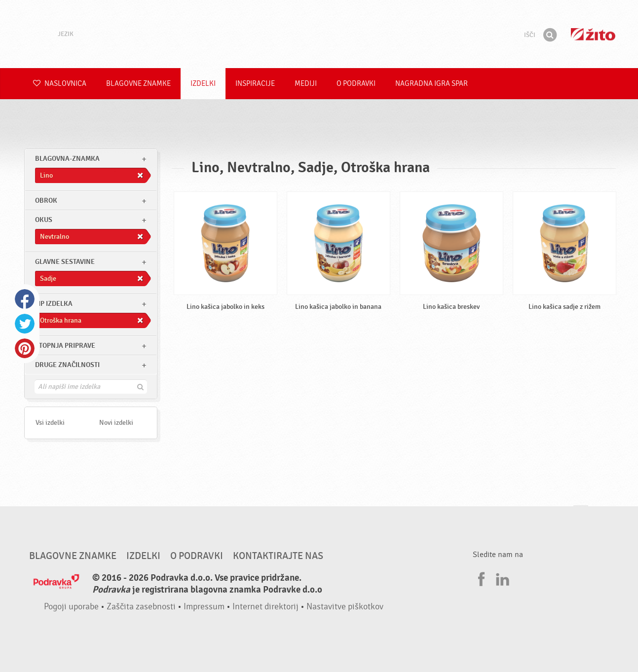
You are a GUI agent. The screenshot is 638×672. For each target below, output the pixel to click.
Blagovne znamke (138, 84)
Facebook (25, 299)
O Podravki (356, 84)
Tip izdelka (54, 304)
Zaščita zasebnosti (141, 607)
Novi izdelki (116, 423)
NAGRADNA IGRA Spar (432, 84)
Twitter (25, 324)
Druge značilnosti (67, 365)
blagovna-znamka (67, 159)
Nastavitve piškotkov (345, 607)
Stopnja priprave (65, 346)
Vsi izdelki (50, 423)
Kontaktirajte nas (278, 556)
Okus (44, 220)
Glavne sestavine (65, 262)
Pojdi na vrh (581, 515)
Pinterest (25, 348)
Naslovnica (60, 84)
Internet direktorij (265, 607)
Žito (593, 34)
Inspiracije (255, 84)
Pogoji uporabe (71, 607)
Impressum (204, 607)
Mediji (306, 84)
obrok (46, 201)
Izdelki (203, 84)
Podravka (319, 34)
